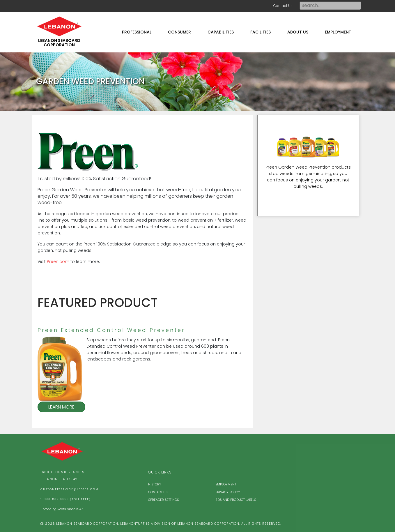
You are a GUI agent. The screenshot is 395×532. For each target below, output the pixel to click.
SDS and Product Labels (236, 500)
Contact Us (283, 6)
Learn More (61, 407)
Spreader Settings (164, 500)
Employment (226, 484)
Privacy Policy (228, 492)
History (155, 484)
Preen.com (58, 261)
